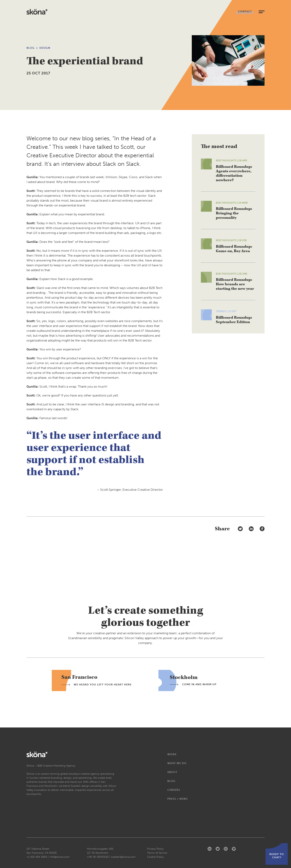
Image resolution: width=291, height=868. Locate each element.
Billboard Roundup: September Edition (234, 320)
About (172, 772)
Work (172, 754)
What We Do (177, 763)
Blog (31, 48)
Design (45, 48)
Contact (245, 11)
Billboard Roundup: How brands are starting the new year (235, 284)
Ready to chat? (277, 856)
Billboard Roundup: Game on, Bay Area (234, 249)
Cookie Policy (155, 857)
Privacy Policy (155, 849)
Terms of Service (157, 853)
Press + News (178, 799)
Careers (174, 790)
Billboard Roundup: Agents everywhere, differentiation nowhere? (234, 173)
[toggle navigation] (262, 12)
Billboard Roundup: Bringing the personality (234, 213)
